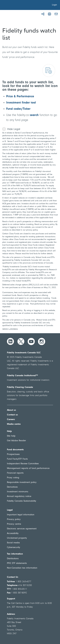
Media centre (14, 424)
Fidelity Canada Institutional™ (22, 376)
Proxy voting (13, 478)
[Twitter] (21, 341)
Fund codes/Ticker (18, 109)
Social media (13, 543)
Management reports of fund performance (28, 468)
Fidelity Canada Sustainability (22, 501)
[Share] (43, 14)
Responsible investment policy (22, 482)
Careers (11, 420)
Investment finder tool (21, 103)
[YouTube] (31, 341)
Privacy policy (14, 519)
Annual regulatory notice (19, 496)
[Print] (49, 14)
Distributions (13, 559)
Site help (11, 436)
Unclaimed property (17, 538)
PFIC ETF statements (17, 563)
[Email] (56, 14)
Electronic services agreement (22, 529)
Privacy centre (14, 524)
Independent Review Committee (23, 464)
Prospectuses (13, 454)
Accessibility (13, 533)
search (34, 115)
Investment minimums (18, 492)
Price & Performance (20, 96)
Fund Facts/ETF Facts (17, 459)
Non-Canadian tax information (22, 568)
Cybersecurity (14, 547)
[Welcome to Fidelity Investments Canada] (20, 5)
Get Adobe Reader (16, 441)
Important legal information (21, 515)
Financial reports (15, 473)
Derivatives (12, 487)
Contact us (12, 415)
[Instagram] (42, 341)
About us (11, 410)
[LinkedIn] (11, 341)
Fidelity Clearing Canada (20, 387)
